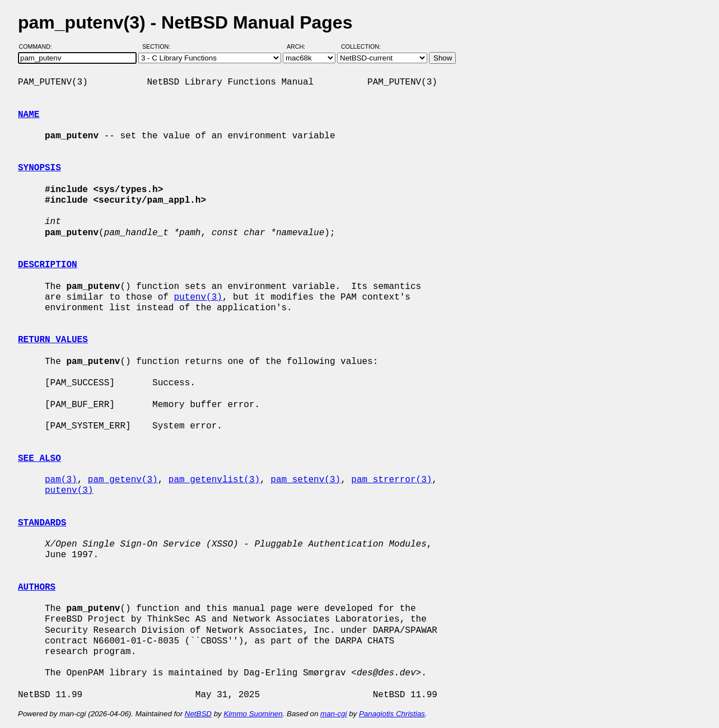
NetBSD (198, 714)
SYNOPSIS (39, 168)
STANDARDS (42, 523)
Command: (39, 46)
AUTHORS (37, 587)
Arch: (301, 46)
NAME (29, 115)
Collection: (361, 46)
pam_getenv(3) (123, 480)
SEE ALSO (39, 459)
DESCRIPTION (48, 265)
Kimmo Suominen (253, 714)
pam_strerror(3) (391, 480)
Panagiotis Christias (392, 714)
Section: (159, 46)
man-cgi (333, 714)
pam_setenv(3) (305, 480)
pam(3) (61, 480)
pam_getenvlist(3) (214, 480)
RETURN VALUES (53, 340)
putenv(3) (198, 297)
